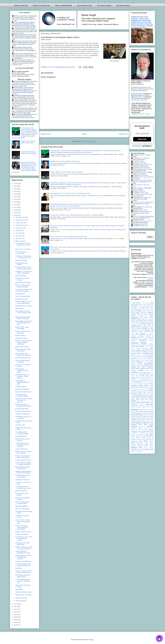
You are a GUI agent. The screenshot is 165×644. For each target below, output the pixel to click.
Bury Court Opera (136, 324)
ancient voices (149, 306)
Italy (149, 372)
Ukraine (144, 439)
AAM (152, 303)
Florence (143, 361)
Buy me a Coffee (145, 114)
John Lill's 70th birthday (22, 509)
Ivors (152, 372)
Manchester (139, 382)
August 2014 (20, 228)
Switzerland (134, 431)
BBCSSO (151, 314)
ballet (136, 309)
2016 (16, 210)
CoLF (152, 339)
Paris (142, 404)
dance (133, 349)
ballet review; (150, 309)
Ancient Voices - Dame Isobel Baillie (22, 328)
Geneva (146, 362)
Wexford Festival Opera (145, 446)
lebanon (133, 376)
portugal (138, 408)
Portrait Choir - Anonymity (23, 249)
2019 (16, 202)
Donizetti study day (21, 436)
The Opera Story (140, 434)
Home (85, 134)
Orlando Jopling (145, 155)
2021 (16, 197)
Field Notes (19, 568)
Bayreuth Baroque (141, 312)
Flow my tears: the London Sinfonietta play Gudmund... (23, 557)
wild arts (145, 448)
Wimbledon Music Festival (138, 449)
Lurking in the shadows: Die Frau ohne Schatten (23, 290)
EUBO (151, 355)
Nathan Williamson (70, 43)
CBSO (149, 332)
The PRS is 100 (20, 425)
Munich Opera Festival (137, 384)
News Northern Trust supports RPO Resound (23, 354)
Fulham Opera (149, 360)
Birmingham (135, 317)
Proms (141, 410)
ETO (148, 355)
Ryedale (133, 416)
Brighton (139, 319)
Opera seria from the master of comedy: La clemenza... (24, 400)
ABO (132, 304)
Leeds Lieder (149, 376)
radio (145, 410)
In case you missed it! (22, 534)
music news (143, 385)
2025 (16, 186)
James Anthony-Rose (140, 202)
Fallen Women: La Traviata (23, 595)
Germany (151, 362)
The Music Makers (21, 387)
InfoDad (151, 287)
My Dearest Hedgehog (22, 389)
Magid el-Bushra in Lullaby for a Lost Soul (23, 452)
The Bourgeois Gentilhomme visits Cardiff (22, 371)
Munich (151, 382)
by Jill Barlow (144, 327)
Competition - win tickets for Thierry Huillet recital (23, 272)
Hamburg (134, 370)
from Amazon (141, 259)
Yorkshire (140, 451)
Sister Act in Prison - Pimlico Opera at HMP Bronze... (24, 572)
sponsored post (142, 426)
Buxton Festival (146, 324)
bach (132, 309)
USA (147, 439)
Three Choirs (135, 438)
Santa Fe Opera (146, 418)
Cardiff (145, 332)
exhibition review (139, 357)
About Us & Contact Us (41, 5)
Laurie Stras (137, 216)
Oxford (133, 403)
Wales (133, 443)
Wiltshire (151, 448)
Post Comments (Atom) (89, 141)
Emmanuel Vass (20, 294)
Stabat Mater (19, 308)
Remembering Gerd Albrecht (21, 264)
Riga (145, 413)
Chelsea (133, 336)
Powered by (142, 146)
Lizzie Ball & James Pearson (142, 194)
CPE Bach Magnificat (22, 506)
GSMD (133, 368)
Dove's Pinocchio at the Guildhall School (22, 503)
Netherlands (144, 387)
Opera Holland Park (137, 397)
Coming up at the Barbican (23, 561)
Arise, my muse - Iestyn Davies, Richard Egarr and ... (23, 522)
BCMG (133, 316)
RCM (152, 410)
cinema (139, 338)
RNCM (151, 413)
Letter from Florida (141, 377)
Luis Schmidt (144, 158)
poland (133, 408)
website (151, 443)
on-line (140, 396)
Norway (145, 394)
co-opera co (146, 339)
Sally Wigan (19, 589)
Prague (144, 408)
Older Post (123, 134)
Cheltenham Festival (21, 338)
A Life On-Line (136, 303)
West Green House (147, 444)
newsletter (134, 391)
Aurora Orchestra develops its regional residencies (23, 464)
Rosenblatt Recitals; (137, 415)
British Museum (149, 319)
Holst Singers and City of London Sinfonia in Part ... (23, 313)
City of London (144, 338)
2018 (16, 205)
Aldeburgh (134, 306)
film (144, 359)
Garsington (140, 362)
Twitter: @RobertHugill (63, 5)
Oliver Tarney (143, 177)
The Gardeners (141, 433)
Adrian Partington (145, 164)
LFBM (149, 377)
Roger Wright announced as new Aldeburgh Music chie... (24, 323)
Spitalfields (134, 426)
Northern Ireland (136, 394)
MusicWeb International (146, 282)
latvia (152, 374)
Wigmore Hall (136, 448)
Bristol (143, 319)
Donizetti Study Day (21, 491)
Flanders (138, 360)
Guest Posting (140, 368)
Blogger (91, 640)
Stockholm (134, 428)
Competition (142, 341)
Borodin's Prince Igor (21, 299)
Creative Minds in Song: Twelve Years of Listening (67, 172)
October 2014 (20, 223)
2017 (16, 207)
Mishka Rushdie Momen (144, 212)
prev (152, 408)
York (136, 451)
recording (151, 412)
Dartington (138, 349)
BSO (147, 322)
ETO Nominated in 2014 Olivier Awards (22, 476)
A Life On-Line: (146, 303)
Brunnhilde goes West (22, 409)
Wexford (133, 446)
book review (149, 317)
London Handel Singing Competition (22, 361)
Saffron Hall (140, 416)
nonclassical (146, 391)
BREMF (133, 319)
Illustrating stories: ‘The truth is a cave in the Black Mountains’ (70, 193)
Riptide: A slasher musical (23, 532)
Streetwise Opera (149, 428)
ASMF (143, 308)
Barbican (139, 311)
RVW (152, 415)
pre (148, 408)
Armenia (139, 308)
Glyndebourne (149, 364)
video (146, 441)
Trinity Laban (146, 438)
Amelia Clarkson (144, 197)
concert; (151, 343)
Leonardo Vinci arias (21, 449)
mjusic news (146, 382)
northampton (150, 392)
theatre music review (137, 436)
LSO (149, 380)
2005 (16, 625)
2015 (16, 212)
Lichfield (133, 379)
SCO (152, 418)
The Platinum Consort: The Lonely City (23, 417)
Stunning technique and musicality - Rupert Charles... (22, 376)
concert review (139, 343)
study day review (137, 430)
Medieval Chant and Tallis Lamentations (23, 350)
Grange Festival (148, 365)
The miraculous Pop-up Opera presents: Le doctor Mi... (22, 445)
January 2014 (20, 601)
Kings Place (146, 374)
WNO (147, 449)
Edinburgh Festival (148, 352)
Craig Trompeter (138, 188)
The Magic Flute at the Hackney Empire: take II (23, 487)
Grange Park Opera (138, 367)
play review (150, 406)
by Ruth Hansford (141, 328)
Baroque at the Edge (148, 311)
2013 (16, 604)
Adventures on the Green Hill (144, 304)
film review (148, 359)
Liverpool (142, 379)
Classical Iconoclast (150, 278)
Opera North (135, 399)
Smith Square (150, 421)
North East (134, 392)
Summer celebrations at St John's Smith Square (23, 302)
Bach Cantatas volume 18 (23, 358)
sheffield (133, 421)
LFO (152, 377)
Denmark (145, 348)
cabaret (142, 330)
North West (142, 392)
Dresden (133, 350)
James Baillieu (142, 163)
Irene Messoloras (145, 168)
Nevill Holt (150, 387)
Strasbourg (141, 428)
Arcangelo (134, 308)
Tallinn (140, 431)
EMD (139, 353)
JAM (132, 374)
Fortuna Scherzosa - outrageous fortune (22, 395)
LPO (145, 380)
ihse (152, 370)
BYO (138, 330)
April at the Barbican (21, 260)
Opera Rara (144, 399)
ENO (133, 355)
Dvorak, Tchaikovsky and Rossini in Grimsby (23, 286)
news (151, 389)
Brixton (138, 322)
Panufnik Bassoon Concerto (24, 306)
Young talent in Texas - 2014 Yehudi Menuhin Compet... (24, 539)
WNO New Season (21, 276)
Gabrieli (133, 362)
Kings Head (138, 374)
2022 (16, 194)
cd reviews (150, 334)
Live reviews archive (84, 5)
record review (143, 412)
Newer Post (46, 134)
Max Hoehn (142, 172)
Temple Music (146, 431)
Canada (140, 332)
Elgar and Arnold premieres (23, 392)
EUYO (133, 357)
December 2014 (21, 217)
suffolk (146, 430)
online (144, 396)
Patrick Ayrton (144, 210)
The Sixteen (149, 434)
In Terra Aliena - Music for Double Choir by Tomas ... (23, 245)
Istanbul (145, 372)
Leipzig (133, 377)
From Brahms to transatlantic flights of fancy (22, 382)
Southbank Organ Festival (23, 411)
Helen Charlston (148, 169)
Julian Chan (141, 191)
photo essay (142, 406)
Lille (138, 379)
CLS (137, 339)
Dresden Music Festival (144, 350)
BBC (138, 314)
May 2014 (19, 236)
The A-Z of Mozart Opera (23, 296)
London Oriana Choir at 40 (23, 460)
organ (149, 401)
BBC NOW (144, 314)
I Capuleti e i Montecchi (22, 414)
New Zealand (146, 389)
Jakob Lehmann (145, 221)
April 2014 (19, 238)
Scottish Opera (141, 420)
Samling (139, 418)
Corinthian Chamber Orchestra (79, 55)
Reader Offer (135, 412)
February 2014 (20, 598)
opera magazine (148, 397)
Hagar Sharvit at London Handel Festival (23, 468)
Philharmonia (135, 406)
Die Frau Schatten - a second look (22, 253)
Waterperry (140, 443)
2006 (16, 622)
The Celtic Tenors (138, 161)
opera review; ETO (142, 401)
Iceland (147, 370)
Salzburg (134, 418)
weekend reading (136, 444)
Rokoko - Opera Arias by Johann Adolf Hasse (23, 457)
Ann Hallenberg (147, 207)
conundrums (144, 345)
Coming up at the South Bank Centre (22, 544)
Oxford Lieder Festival (142, 403)
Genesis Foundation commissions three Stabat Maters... (22, 527)
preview (49, 40)
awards (151, 308)
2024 (16, 189)
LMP (147, 379)
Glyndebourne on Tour (137, 365)
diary (151, 348)
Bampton (134, 311)
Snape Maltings (136, 423)
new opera (134, 389)
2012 (16, 607)
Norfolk (151, 391)
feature (146, 357)
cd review (140, 334)
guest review (149, 368)
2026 (16, 184)
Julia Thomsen (144, 175)
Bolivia (142, 317)
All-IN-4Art (141, 306)
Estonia (144, 355)
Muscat (144, 384)
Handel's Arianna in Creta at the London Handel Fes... (24, 548)
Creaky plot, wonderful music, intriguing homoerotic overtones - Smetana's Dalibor (77, 215)
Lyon (152, 380)
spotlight (150, 426)
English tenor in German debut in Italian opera (65, 161)
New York (139, 389)
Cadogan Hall (149, 330)
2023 (16, 191)
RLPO (147, 413)
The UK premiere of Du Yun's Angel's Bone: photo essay (69, 236)
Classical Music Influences (139, 100)
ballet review (142, 309)
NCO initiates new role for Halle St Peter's (23, 576)
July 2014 (19, 231)
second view (150, 420)
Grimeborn (150, 367)
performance (149, 404)
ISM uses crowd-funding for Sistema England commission (23, 342)
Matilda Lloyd (144, 226)
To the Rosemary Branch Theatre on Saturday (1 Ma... (23, 581)
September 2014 (21, 225)
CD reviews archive (104, 5)
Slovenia (143, 421)
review (133, 413)
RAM (148, 410)
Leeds (142, 376)
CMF (140, 339)
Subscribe (142, 139)
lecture (138, 376)
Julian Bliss (144, 224)
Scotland (134, 420)
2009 (16, 615)
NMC (141, 391)
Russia (148, 415)
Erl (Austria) (138, 355)
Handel (141, 370)
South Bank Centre (146, 424)
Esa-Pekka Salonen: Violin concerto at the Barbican (23, 268)
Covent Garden (139, 347)
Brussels (143, 322)
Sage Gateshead (148, 416)
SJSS (138, 421)
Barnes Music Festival (22, 347)
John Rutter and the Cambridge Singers (22, 433)
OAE (136, 396)
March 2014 (19, 241)
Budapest (151, 322)
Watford (146, 443)
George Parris (144, 193)
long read (141, 380)
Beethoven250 (142, 316)
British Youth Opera (137, 320)
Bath (132, 312)
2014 (16, 215)
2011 (16, 609)
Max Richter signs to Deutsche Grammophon (23, 405)
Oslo (152, 401)
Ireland (140, 372)
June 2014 (19, 233)
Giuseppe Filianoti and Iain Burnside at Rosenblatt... (23, 472)
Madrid (133, 382)
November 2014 (21, 220)
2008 (16, 617)
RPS (145, 415)
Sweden (151, 430)
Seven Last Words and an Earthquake (23, 332)
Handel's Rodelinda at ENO (23, 592)
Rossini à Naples (20, 336)
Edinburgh (138, 352)
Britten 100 (146, 320)
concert (151, 341)
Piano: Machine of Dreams (23, 283)
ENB (142, 353)
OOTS (148, 396)
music (148, 384)
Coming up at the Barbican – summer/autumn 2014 (23, 257)
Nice (138, 391)
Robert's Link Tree (21, 5)
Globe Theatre (136, 364)
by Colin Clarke (146, 325)
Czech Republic (149, 347)
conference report (136, 345)
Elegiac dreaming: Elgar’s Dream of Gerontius (23, 318)
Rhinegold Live (139, 413)
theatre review (149, 436)
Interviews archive (123, 5)
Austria (147, 308)
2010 (16, 612)
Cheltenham (141, 336)
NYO (152, 394)
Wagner (151, 441)
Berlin (151, 316)
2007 (16, 620)
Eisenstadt (134, 353)
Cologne (133, 341)
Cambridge (134, 332)
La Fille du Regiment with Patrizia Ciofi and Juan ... (24, 565)
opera (151, 396)
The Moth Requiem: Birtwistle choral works (23, 552)
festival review (139, 359)
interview (134, 372)
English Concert (148, 353)
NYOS (133, 396)
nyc (149, 394)
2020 (16, 199)
